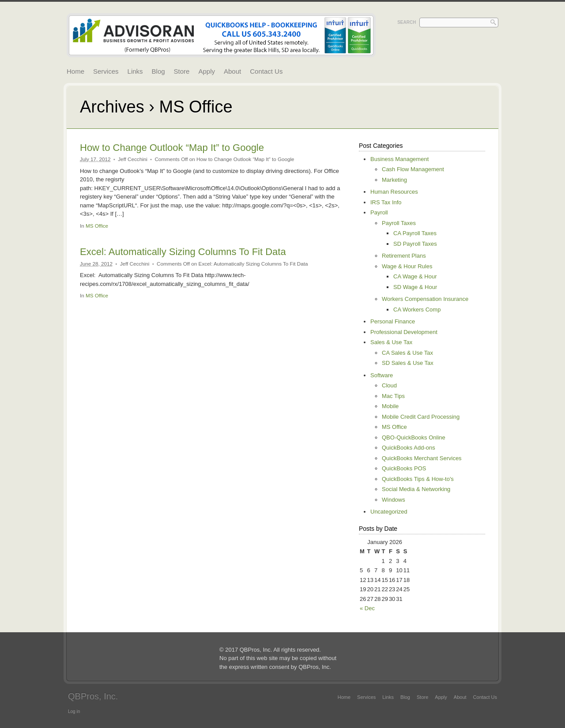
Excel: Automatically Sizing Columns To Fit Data (183, 252)
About (232, 71)
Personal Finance (393, 321)
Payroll (379, 212)
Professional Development (404, 332)
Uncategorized (389, 512)
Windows (394, 500)
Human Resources (394, 192)
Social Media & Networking (416, 489)
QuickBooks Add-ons (409, 448)
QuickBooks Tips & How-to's (418, 479)
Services (106, 71)
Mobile (390, 406)
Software (382, 375)
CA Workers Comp (417, 310)
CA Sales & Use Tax (407, 353)
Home (75, 71)
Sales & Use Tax (391, 342)
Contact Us (266, 71)
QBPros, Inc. (93, 696)
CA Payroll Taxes (415, 233)
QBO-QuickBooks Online (414, 437)
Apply (207, 71)
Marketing (394, 180)
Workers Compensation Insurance (425, 299)
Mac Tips (393, 396)
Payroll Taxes (399, 223)
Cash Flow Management (413, 169)
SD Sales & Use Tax (408, 363)
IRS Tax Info (386, 202)
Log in (74, 711)
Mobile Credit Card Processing (421, 417)
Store (182, 71)
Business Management (399, 159)
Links (135, 71)
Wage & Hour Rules (407, 266)
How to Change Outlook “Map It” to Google (172, 148)
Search (407, 22)
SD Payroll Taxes (415, 244)
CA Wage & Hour (415, 276)
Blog (158, 71)
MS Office (97, 226)
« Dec (367, 608)
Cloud (389, 385)
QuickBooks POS (404, 468)
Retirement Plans (404, 256)
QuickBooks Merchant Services (422, 458)
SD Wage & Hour (415, 287)
